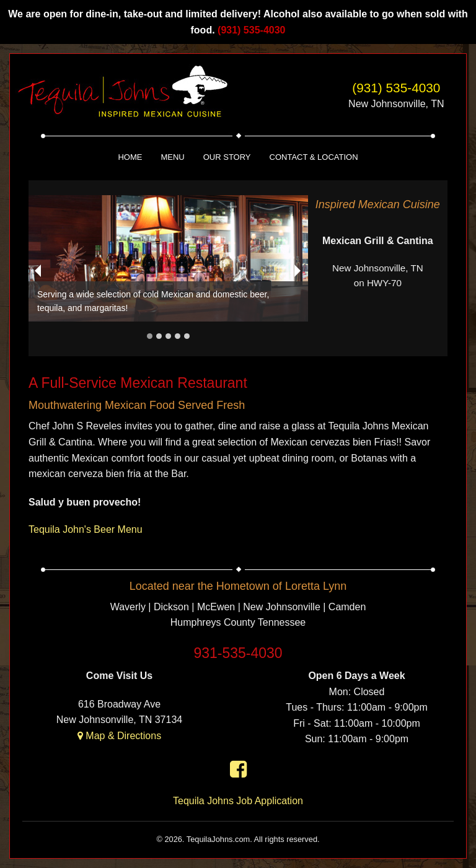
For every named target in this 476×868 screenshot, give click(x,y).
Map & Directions (119, 736)
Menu (172, 157)
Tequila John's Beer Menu (86, 529)
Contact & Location (314, 157)
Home (130, 157)
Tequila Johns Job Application (238, 801)
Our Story (227, 157)
